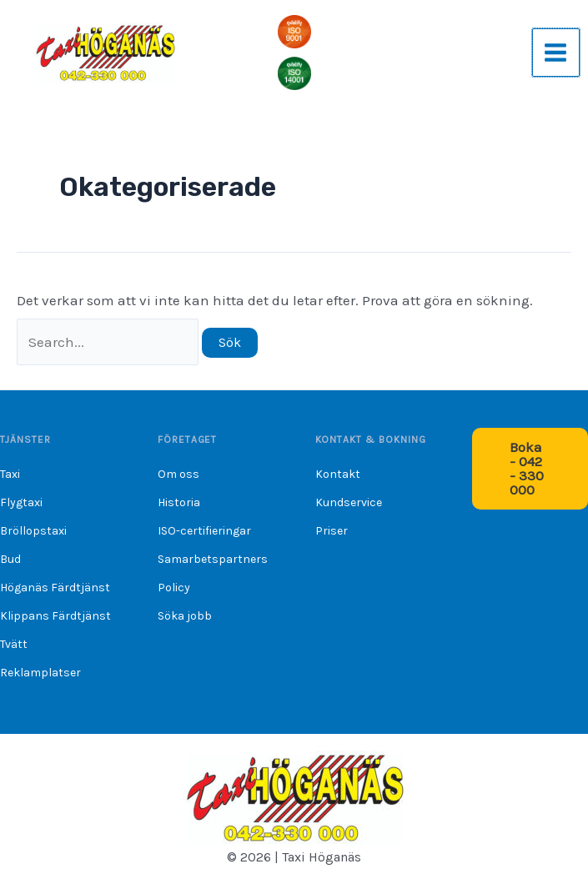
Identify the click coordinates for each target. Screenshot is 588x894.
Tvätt (14, 644)
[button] (530, 469)
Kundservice (349, 502)
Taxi (10, 474)
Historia (179, 502)
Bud (10, 559)
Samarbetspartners (213, 559)
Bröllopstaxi (33, 531)
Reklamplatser (40, 673)
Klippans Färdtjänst (55, 616)
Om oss (178, 474)
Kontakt (338, 474)
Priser (332, 531)
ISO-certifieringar (204, 531)
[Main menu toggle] (556, 54)
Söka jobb (185, 616)
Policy (174, 588)
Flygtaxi (21, 502)
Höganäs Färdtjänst (55, 588)
